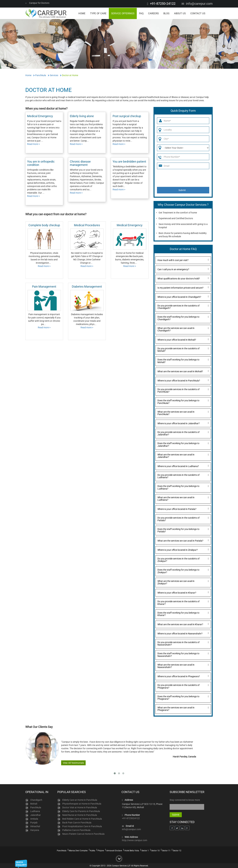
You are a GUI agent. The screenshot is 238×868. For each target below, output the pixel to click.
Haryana (35, 830)
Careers (153, 13)
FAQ (141, 13)
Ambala (34, 818)
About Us (180, 13)
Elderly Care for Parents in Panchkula (81, 811)
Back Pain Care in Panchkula (77, 822)
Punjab (34, 822)
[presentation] (182, 178)
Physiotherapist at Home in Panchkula (82, 803)
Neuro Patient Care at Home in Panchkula (83, 833)
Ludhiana (35, 811)
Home (82, 13)
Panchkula (36, 807)
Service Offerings (123, 13)
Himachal (35, 826)
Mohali (34, 803)
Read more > (33, 144)
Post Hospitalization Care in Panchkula (82, 826)
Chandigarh (36, 799)
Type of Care (98, 13)
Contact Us (198, 13)
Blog (166, 13)
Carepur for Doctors (37, 3)
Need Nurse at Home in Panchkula (80, 815)
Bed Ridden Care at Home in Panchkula (82, 818)
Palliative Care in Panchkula (76, 830)
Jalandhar (36, 815)
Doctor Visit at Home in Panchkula (80, 807)
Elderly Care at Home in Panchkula (80, 799)
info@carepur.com (199, 4)
